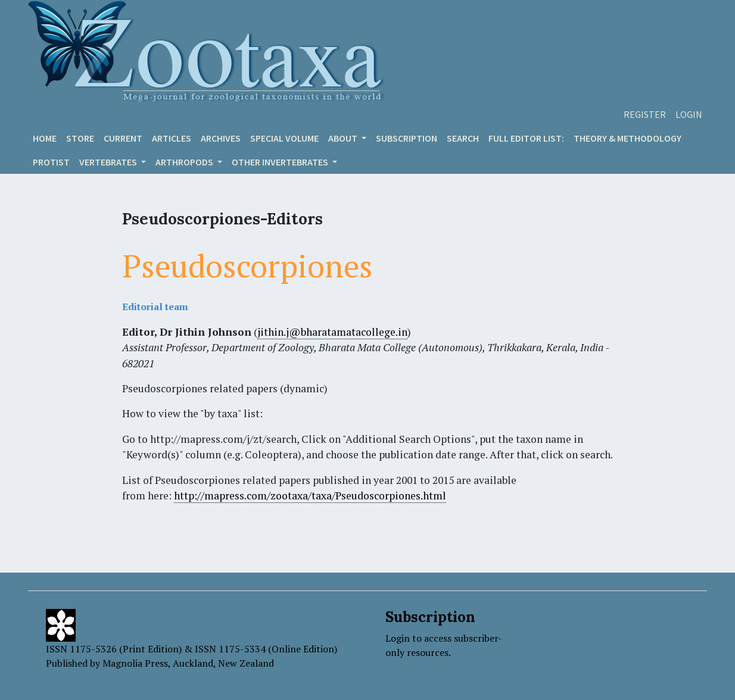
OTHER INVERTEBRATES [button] (281, 162)
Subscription (407, 138)
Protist (51, 162)
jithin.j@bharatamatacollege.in (332, 332)
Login (689, 114)
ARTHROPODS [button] (185, 162)
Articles (172, 138)
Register (645, 114)
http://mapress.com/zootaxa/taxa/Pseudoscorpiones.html (310, 496)
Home (45, 138)
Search (463, 138)
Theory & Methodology (627, 138)
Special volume (284, 138)
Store (80, 138)
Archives (221, 138)
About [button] (344, 138)
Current (123, 138)
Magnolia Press (135, 663)
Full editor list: (526, 138)
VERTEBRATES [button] (109, 162)
